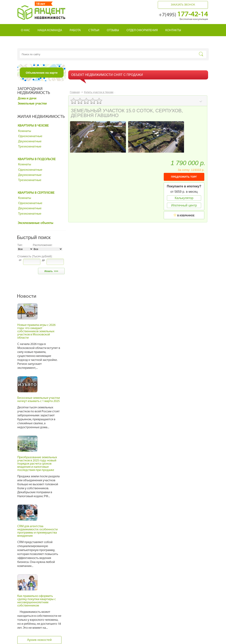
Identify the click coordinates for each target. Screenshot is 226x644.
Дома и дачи (27, 99)
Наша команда (50, 31)
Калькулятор (184, 198)
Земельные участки (32, 104)
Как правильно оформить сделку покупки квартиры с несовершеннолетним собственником (37, 601)
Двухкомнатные (30, 141)
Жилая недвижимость (41, 117)
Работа (75, 31)
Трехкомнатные (30, 147)
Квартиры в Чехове (33, 126)
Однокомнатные (30, 136)
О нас (25, 31)
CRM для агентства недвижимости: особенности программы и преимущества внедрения (38, 531)
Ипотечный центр (184, 205)
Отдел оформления (142, 31)
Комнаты (25, 131)
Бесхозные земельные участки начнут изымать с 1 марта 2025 (39, 400)
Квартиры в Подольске (37, 159)
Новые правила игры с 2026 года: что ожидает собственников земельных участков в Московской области (36, 332)
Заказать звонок (183, 5)
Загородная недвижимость (34, 91)
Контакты (173, 31)
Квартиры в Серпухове (36, 193)
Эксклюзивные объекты (35, 223)
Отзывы (113, 31)
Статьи (94, 31)
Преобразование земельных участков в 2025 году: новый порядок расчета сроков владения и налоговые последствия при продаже (37, 464)
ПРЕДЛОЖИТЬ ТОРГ (184, 177)
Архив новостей (39, 640)
